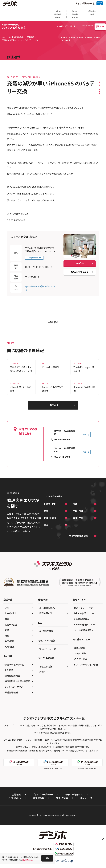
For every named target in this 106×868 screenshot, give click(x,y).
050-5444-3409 (62, 440)
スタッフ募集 (80, 653)
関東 (46, 511)
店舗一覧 (58, 11)
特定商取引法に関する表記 (17, 681)
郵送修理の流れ (58, 14)
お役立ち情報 (58, 17)
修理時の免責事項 (74, 794)
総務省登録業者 (12, 676)
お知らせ (92, 14)
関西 (75, 504)
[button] (47, 858)
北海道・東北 (50, 504)
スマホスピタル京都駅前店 (65, 433)
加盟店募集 (80, 648)
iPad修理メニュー (83, 619)
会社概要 (9, 670)
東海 (46, 525)
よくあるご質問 (46, 631)
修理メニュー (75, 11)
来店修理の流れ (92, 11)
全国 (7, 608)
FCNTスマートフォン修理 (86, 664)
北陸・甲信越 (50, 518)
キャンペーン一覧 (48, 649)
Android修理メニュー (84, 624)
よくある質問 (75, 14)
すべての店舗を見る (79, 536)
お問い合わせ (15, 798)
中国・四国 (78, 511)
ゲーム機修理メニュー (85, 630)
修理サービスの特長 (14, 664)
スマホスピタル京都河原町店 (65, 450)
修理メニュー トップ (83, 608)
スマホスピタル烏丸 (14, 26)
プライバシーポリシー (15, 687)
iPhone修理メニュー (84, 613)
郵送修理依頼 (11, 692)
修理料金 (73, 37)
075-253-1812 (32, 277)
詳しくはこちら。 (28, 860)
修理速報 (81, 37)
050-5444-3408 (62, 457)
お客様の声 (90, 37)
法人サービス (75, 17)
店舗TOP (64, 37)
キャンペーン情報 (64, 40)
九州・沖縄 (78, 518)
